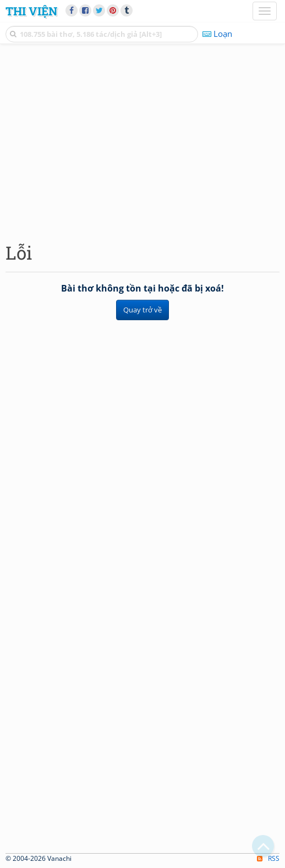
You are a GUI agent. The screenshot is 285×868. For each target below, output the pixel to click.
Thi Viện (31, 11)
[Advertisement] (142, 140)
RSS (268, 858)
